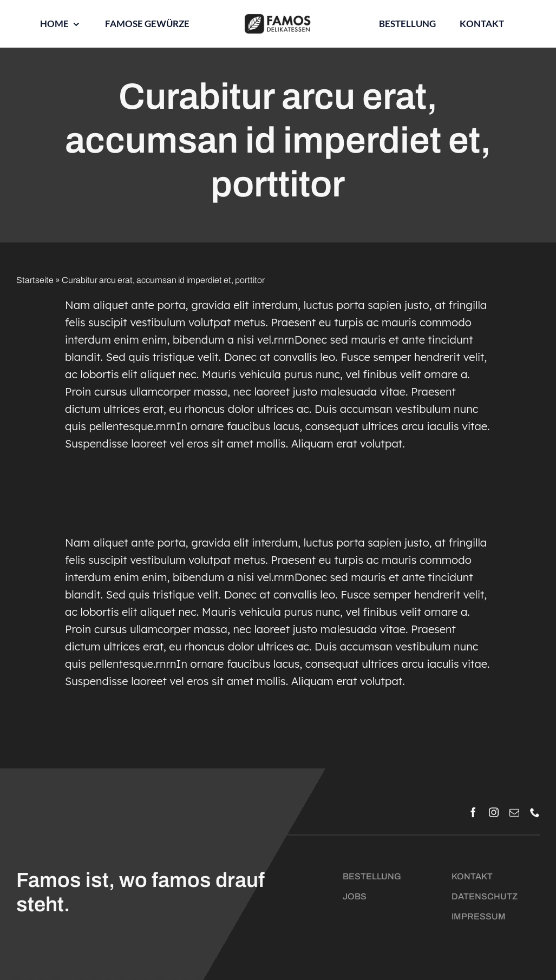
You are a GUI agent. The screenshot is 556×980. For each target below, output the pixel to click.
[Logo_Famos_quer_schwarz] (278, 18)
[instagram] (494, 812)
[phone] (535, 812)
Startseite (35, 280)
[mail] (514, 812)
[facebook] (473, 812)
